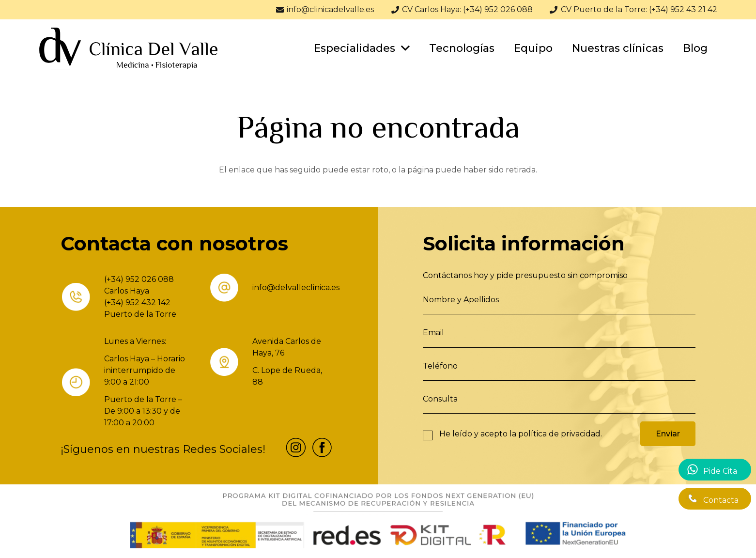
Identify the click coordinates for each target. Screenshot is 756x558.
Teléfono (440, 366)
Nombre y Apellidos (461, 300)
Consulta (440, 399)
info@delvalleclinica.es (296, 287)
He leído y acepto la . (521, 434)
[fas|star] (296, 449)
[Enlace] (128, 48)
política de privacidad (559, 434)
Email (433, 333)
